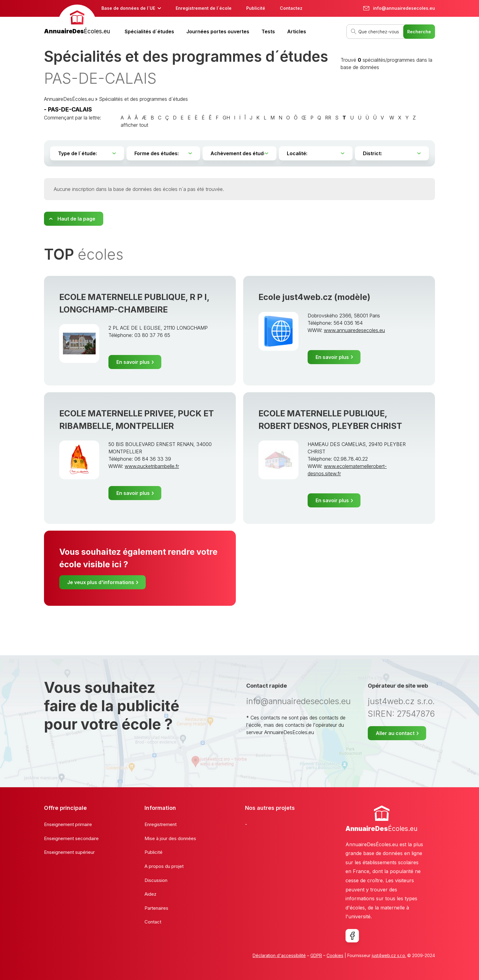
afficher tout (134, 125)
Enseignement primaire (68, 824)
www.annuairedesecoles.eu (354, 330)
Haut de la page (76, 219)
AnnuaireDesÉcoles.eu (69, 99)
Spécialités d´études (149, 31)
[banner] (77, 20)
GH (226, 118)
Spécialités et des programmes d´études (143, 99)
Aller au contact (395, 733)
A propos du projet (164, 866)
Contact (153, 922)
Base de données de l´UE (128, 8)
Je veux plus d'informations (101, 582)
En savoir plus (133, 362)
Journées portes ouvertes (218, 31)
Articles (297, 31)
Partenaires (156, 908)
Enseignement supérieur (69, 852)
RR (328, 118)
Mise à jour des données (170, 838)
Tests (268, 31)
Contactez (291, 8)
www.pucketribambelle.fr (152, 466)
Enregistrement (161, 824)
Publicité (256, 8)
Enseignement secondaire (71, 838)
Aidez (150, 894)
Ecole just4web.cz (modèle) (314, 297)
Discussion (156, 880)
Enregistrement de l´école (204, 8)
